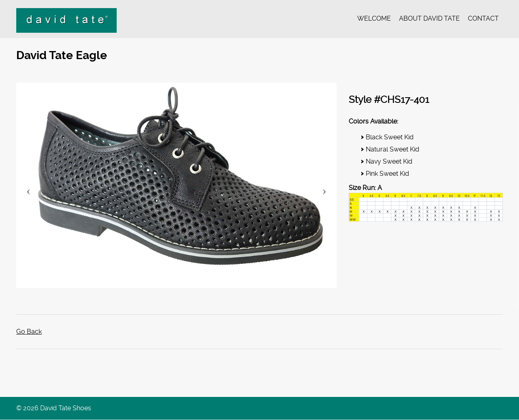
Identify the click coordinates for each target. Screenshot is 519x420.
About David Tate (429, 18)
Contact (483, 18)
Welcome (374, 18)
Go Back (29, 332)
